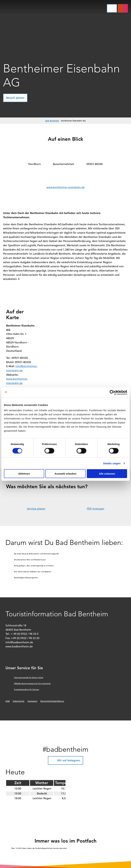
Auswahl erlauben (65, 474)
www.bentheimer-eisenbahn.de (66, 187)
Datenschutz (19, 701)
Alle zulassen (107, 474)
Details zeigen (112, 463)
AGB (8, 701)
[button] (123, 8)
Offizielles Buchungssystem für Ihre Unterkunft (32, 683)
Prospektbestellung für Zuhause (27, 689)
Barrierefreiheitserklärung (52, 701)
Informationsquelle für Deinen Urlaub (29, 678)
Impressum (32, 701)
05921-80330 (95, 164)
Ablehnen (24, 474)
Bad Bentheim (52, 121)
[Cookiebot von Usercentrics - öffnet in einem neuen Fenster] (112, 392)
